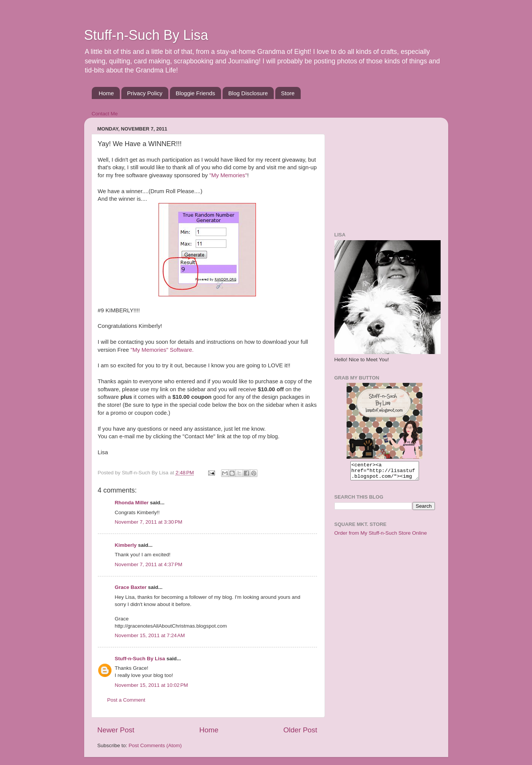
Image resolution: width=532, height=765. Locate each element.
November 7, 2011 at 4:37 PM (149, 564)
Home (106, 93)
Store (288, 93)
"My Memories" (228, 175)
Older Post (300, 730)
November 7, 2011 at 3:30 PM (149, 522)
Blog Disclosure (248, 93)
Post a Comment (126, 700)
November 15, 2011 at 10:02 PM (151, 685)
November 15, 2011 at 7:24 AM (150, 635)
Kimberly (126, 545)
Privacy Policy (145, 93)
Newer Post (116, 730)
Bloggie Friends (195, 93)
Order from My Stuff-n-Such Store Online (381, 536)
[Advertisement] (382, 171)
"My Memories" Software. (162, 350)
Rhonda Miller (132, 503)
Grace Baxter (131, 587)
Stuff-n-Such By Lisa (146, 35)
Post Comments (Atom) (155, 745)
